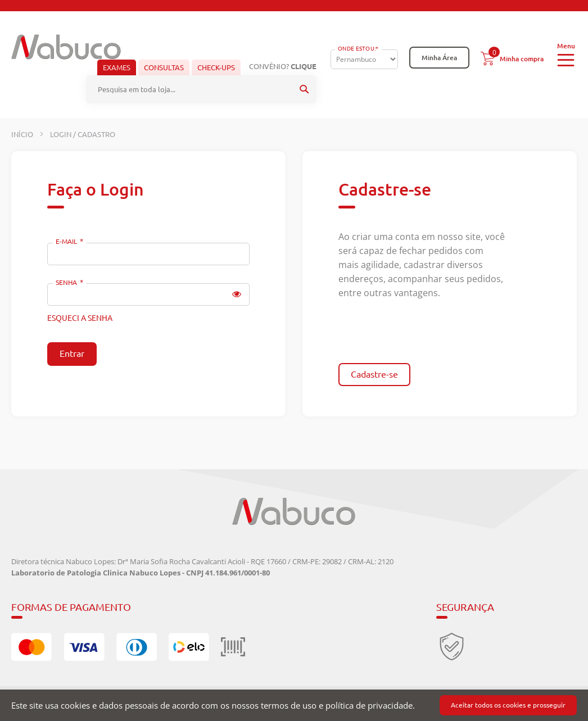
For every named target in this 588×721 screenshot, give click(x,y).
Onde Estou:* (358, 49)
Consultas (164, 67)
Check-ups (216, 67)
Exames (117, 67)
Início (23, 134)
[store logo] (66, 47)
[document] (294, 705)
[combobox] (201, 89)
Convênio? (283, 66)
